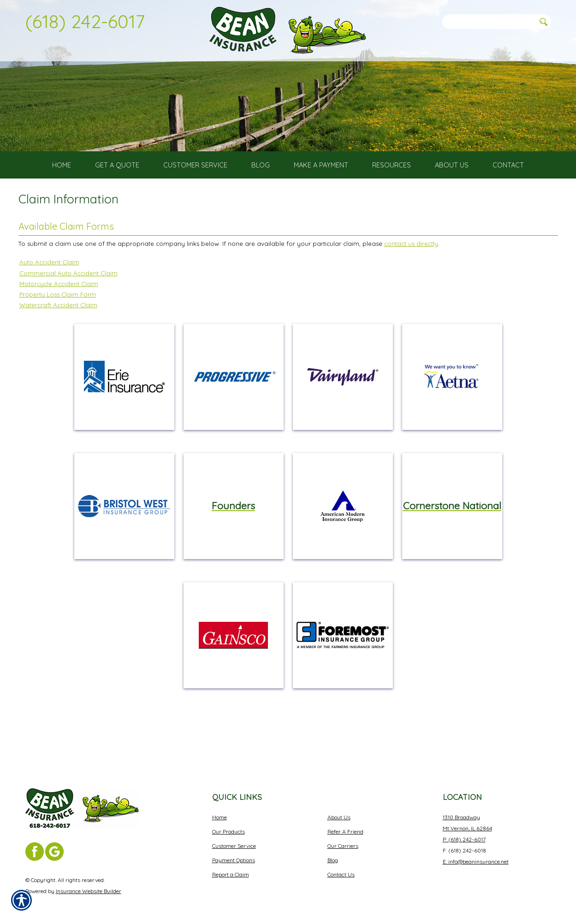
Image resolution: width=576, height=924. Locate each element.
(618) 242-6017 (85, 21)
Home (220, 810)
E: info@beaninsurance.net (476, 854)
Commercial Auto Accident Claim (68, 306)
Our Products (229, 824)
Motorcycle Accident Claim (59, 316)
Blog (333, 853)
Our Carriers (343, 838)
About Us (339, 810)
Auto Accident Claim (49, 295)
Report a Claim (231, 867)
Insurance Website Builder (89, 884)
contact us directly (411, 277)
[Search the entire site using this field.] (489, 22)
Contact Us (341, 867)
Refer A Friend (345, 824)
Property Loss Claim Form (58, 327)
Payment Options (234, 853)
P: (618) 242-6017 (464, 832)
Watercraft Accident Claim (58, 338)
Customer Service (234, 838)
